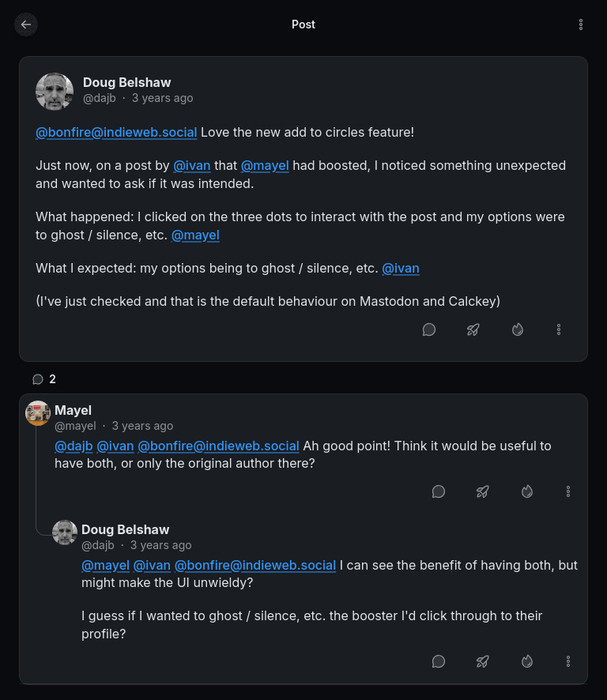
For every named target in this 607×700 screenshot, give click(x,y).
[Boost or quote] (473, 329)
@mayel (265, 165)
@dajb (100, 98)
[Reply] (429, 329)
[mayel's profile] (38, 413)
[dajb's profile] (55, 92)
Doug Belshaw (127, 82)
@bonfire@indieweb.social (117, 132)
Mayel (73, 410)
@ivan (192, 165)
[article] (303, 209)
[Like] (518, 329)
